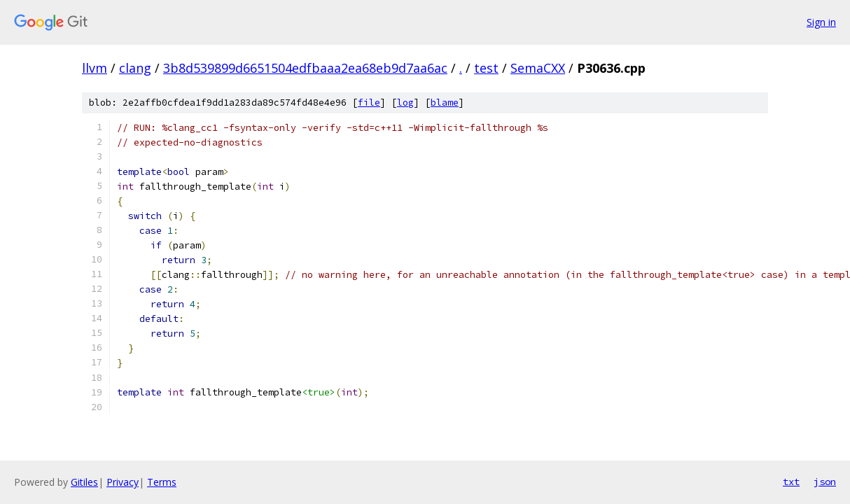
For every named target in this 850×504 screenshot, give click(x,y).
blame (445, 103)
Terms (162, 482)
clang (135, 68)
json (825, 482)
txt (791, 482)
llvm (95, 68)
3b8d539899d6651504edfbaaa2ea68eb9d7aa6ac (305, 68)
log (405, 103)
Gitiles (84, 482)
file (369, 103)
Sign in (821, 22)
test (486, 68)
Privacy (123, 482)
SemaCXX (538, 68)
